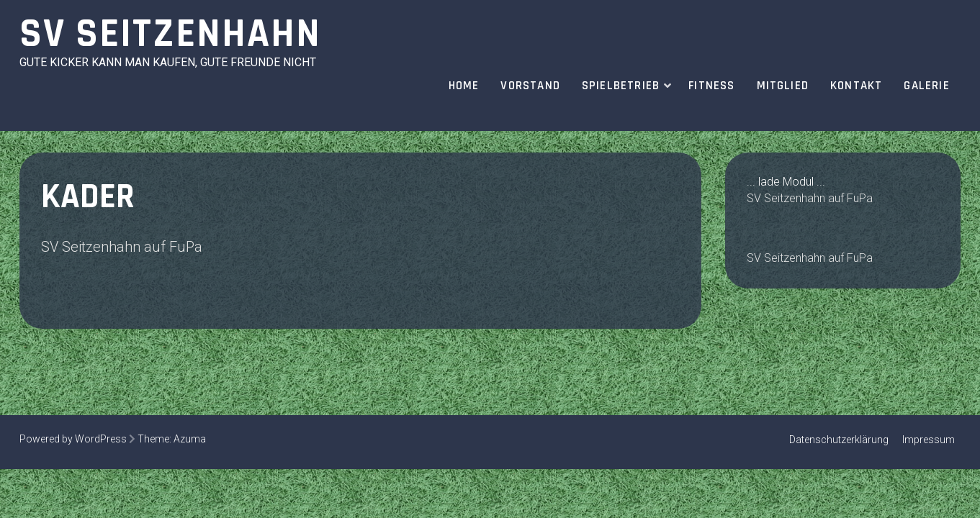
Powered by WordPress (73, 439)
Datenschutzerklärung (839, 440)
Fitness (711, 86)
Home (464, 86)
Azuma (190, 439)
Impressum (929, 440)
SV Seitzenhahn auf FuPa (122, 247)
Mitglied (783, 86)
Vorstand (530, 86)
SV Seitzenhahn (170, 34)
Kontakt (856, 86)
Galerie (926, 86)
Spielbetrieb (621, 86)
